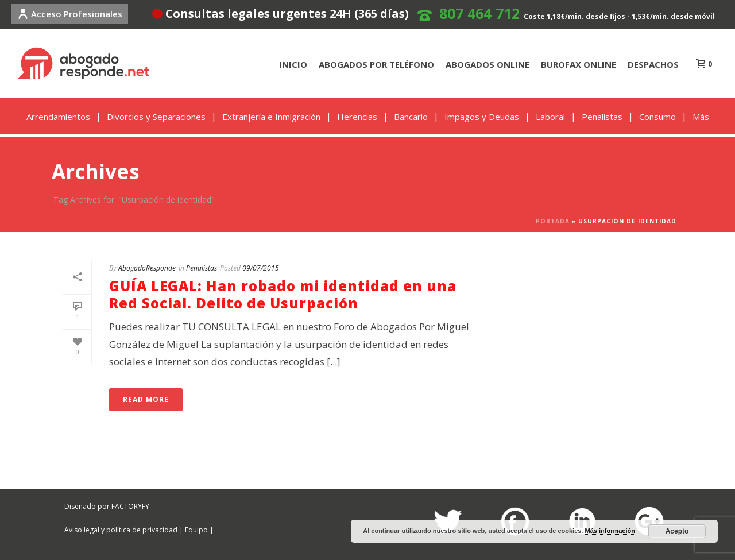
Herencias (357, 117)
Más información (610, 531)
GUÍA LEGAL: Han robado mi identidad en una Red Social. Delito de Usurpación (283, 294)
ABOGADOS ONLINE (488, 64)
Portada (553, 221)
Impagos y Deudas (482, 117)
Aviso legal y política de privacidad (121, 530)
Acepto (677, 531)
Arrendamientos (58, 117)
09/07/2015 (261, 268)
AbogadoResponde (147, 268)
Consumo (657, 117)
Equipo (196, 530)
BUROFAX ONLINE (579, 64)
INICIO (293, 64)
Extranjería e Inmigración (271, 117)
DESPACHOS (653, 64)
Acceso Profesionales (70, 14)
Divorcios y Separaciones (156, 117)
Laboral (550, 117)
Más (701, 117)
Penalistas (602, 117)
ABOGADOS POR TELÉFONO (376, 64)
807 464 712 (479, 13)
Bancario (411, 117)
